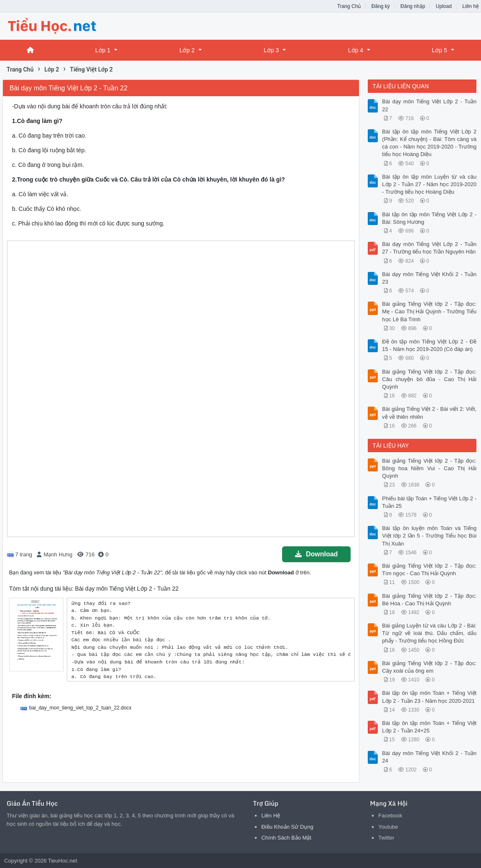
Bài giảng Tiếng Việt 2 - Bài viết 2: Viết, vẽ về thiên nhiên (429, 413)
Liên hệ (471, 6)
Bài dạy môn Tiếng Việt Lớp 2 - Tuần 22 (429, 105)
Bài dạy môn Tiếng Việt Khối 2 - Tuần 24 (429, 757)
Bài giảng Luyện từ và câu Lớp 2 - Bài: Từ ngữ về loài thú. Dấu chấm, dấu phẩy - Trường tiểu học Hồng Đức (429, 633)
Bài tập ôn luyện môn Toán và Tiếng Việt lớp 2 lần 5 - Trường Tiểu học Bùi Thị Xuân (429, 536)
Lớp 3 (271, 50)
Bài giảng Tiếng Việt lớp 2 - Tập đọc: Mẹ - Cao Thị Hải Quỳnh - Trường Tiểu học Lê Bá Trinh (429, 311)
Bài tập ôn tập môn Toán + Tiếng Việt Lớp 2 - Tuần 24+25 (429, 727)
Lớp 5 (439, 50)
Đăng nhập (413, 6)
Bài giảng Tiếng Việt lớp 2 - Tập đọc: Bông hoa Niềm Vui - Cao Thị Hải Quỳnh (429, 468)
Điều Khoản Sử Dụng (287, 827)
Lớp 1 (103, 50)
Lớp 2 (187, 50)
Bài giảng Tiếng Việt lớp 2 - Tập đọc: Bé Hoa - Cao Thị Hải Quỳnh (429, 600)
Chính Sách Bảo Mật (286, 838)
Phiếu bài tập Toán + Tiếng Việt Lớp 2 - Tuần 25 (429, 502)
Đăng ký (381, 6)
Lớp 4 (356, 50)
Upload (444, 6)
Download (316, 554)
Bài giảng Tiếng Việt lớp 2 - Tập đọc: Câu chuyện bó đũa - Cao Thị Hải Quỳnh (429, 379)
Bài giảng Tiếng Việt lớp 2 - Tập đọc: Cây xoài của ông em (429, 667)
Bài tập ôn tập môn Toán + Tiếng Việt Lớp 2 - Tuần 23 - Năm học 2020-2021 (429, 697)
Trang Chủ (349, 6)
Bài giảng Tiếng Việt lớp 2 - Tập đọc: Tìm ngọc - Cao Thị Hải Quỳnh (429, 570)
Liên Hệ (271, 816)
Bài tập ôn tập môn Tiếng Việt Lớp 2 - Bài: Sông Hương (429, 218)
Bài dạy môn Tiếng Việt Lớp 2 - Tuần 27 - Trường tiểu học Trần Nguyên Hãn (429, 248)
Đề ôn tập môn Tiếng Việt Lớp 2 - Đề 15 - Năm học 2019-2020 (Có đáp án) (429, 345)
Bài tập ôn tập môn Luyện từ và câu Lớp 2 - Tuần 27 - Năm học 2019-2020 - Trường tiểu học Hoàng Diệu (429, 184)
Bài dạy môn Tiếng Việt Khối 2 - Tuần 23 (429, 278)
